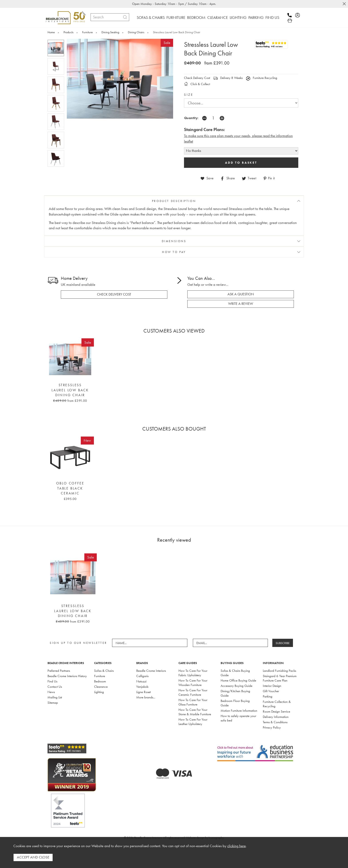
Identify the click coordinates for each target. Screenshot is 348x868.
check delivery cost (114, 294)
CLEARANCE (218, 17)
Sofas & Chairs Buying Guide (235, 673)
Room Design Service (276, 711)
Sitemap (53, 702)
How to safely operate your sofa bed (238, 718)
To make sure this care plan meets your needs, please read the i (230, 136)
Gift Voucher (271, 691)
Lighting (99, 692)
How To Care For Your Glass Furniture (193, 702)
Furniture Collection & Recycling (277, 704)
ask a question (241, 294)
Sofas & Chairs (104, 670)
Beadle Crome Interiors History (67, 676)
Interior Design (272, 686)
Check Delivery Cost (197, 78)
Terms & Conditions (275, 722)
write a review (241, 304)
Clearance (101, 686)
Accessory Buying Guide (236, 686)
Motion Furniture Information (239, 710)
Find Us (52, 681)
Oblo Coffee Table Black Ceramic (70, 488)
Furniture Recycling (262, 78)
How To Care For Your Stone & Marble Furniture (195, 712)
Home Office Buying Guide (238, 680)
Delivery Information (276, 717)
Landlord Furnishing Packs (279, 670)
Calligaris (142, 676)
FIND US (272, 17)
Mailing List (55, 697)
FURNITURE (176, 17)
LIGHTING (238, 17)
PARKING (256, 17)
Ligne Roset (143, 692)
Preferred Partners (59, 670)
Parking (268, 696)
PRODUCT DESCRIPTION (174, 201)
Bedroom (100, 681)
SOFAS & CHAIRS (151, 17)
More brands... (146, 697)
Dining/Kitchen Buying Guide (235, 693)
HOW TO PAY (174, 252)
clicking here (236, 846)
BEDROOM (196, 17)
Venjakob (142, 686)
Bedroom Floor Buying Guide (235, 703)
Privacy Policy (272, 727)
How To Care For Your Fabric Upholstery (193, 673)
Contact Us (55, 686)
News (51, 692)
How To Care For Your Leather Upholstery (193, 721)
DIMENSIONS (174, 241)
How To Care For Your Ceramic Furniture (193, 692)
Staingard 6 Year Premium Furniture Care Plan (280, 678)
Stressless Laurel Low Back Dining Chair (70, 390)
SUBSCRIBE (283, 643)
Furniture (100, 676)
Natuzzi (141, 681)
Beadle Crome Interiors (151, 670)
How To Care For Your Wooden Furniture (193, 682)
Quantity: (191, 118)
